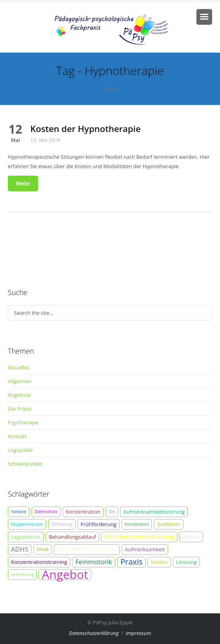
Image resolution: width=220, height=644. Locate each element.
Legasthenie (26, 537)
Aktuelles (19, 367)
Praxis (131, 562)
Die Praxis (20, 409)
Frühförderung (99, 524)
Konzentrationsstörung (139, 537)
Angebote (19, 395)
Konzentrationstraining (39, 562)
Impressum (139, 633)
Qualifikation (169, 524)
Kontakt (17, 436)
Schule (43, 549)
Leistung (186, 562)
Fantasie (19, 512)
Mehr (23, 183)
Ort (112, 512)
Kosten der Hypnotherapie (85, 128)
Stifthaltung (62, 524)
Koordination (137, 524)
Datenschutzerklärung (94, 633)
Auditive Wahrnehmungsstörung (87, 549)
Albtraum (191, 537)
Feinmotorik (94, 562)
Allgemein (20, 381)
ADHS (20, 549)
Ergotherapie (23, 422)
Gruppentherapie (27, 524)
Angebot (65, 575)
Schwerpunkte (25, 464)
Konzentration (83, 512)
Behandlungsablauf (72, 537)
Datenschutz (46, 512)
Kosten (159, 562)
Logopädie (20, 450)
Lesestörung (22, 574)
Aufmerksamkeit (145, 549)
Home (110, 89)
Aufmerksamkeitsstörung (154, 512)
